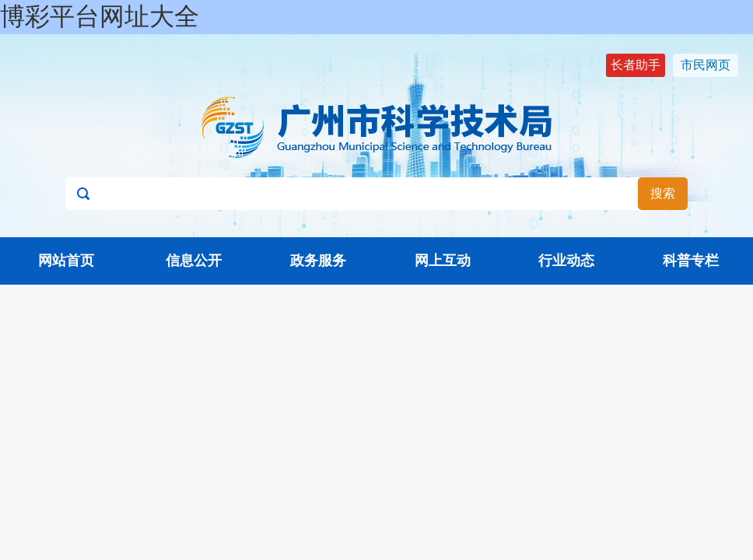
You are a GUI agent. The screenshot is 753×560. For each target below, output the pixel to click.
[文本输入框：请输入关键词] (376, 194)
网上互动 (443, 261)
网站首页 (66, 261)
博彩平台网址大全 (100, 16)
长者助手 (636, 65)
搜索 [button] (663, 193)
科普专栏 (691, 261)
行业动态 (566, 261)
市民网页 (706, 65)
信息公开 (194, 261)
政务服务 (318, 261)
